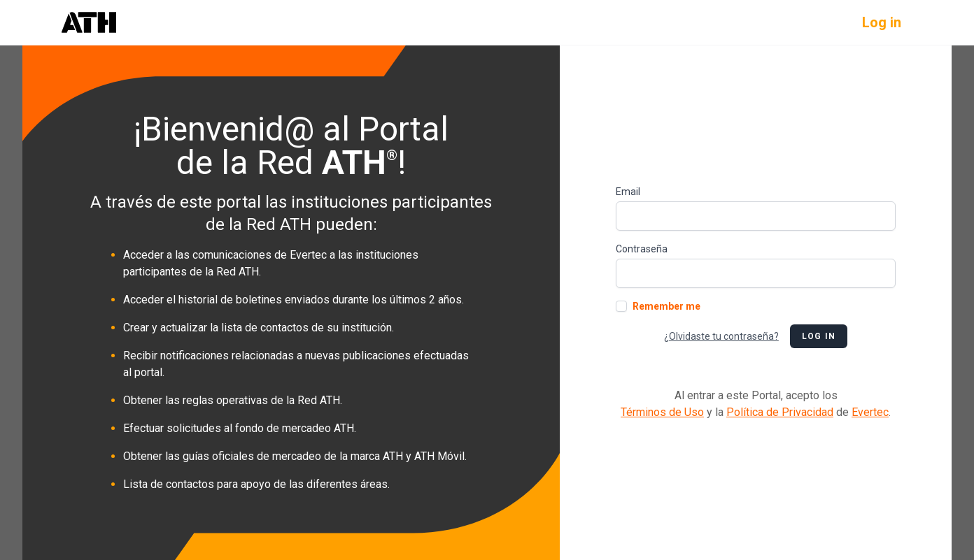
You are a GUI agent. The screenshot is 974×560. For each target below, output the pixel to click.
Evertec (870, 412)
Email (628, 192)
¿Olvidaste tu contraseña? (721, 336)
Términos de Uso (662, 412)
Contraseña (642, 249)
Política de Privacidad (780, 412)
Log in (882, 22)
